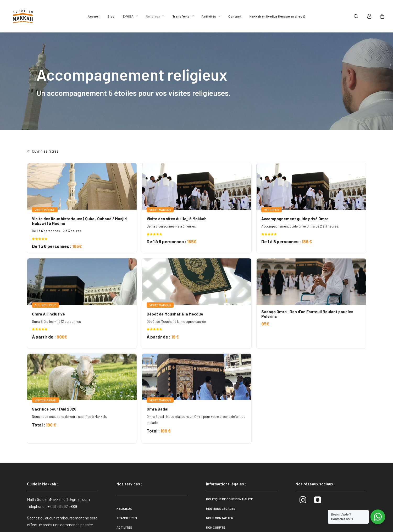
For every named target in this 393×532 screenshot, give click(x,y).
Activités (211, 16)
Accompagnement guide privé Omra (319, 208)
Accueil (94, 16)
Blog (111, 16)
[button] (359, 16)
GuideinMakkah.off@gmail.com (63, 472)
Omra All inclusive (122, 294)
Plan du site (216, 509)
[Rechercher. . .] (61, 171)
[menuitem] (94, 16)
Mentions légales (221, 481)
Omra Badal (206, 380)
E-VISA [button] (130, 16)
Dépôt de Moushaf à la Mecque (224, 294)
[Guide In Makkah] (23, 16)
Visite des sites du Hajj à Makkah (225, 208)
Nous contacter (220, 490)
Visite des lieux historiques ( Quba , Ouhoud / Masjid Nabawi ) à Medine (137, 210)
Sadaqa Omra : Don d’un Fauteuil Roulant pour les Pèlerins (316, 294)
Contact (235, 16)
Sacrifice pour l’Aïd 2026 (128, 380)
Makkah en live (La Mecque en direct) (277, 16)
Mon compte (216, 500)
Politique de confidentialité (229, 472)
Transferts (183, 16)
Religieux (155, 16)
